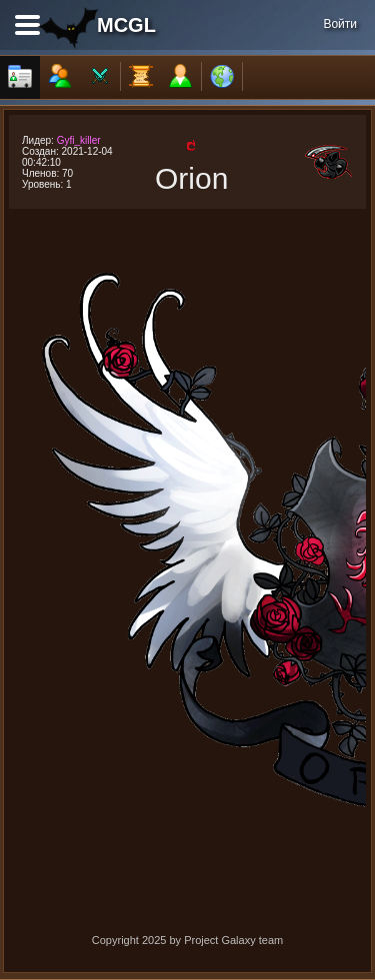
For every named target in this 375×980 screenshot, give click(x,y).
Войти (340, 24)
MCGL (126, 25)
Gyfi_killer (79, 140)
